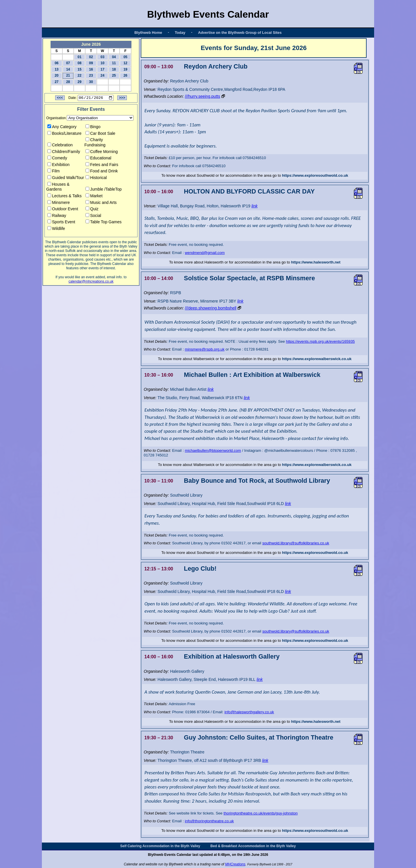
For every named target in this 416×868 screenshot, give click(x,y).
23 (91, 75)
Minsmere (58, 203)
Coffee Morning (102, 152)
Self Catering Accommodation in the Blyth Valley (160, 846)
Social (93, 216)
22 (80, 75)
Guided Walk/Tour (66, 178)
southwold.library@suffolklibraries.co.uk (296, 543)
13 (56, 69)
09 (91, 63)
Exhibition (58, 165)
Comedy (57, 159)
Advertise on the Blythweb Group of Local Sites (240, 33)
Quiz (92, 210)
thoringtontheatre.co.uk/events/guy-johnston (261, 813)
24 (102, 75)
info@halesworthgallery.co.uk (249, 712)
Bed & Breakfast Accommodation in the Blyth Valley (253, 846)
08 (80, 63)
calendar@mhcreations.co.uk (91, 282)
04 (114, 57)
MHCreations (235, 864)
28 (68, 82)
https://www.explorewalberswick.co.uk (317, 359)
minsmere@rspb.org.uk (205, 349)
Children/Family (64, 152)
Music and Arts (101, 203)
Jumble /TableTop (104, 190)
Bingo (93, 128)
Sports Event (61, 223)
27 (56, 82)
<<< (60, 99)
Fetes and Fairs (102, 165)
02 (91, 57)
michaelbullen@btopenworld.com (213, 450)
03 (102, 57)
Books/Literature (64, 134)
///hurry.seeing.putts (203, 96)
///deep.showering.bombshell (211, 308)
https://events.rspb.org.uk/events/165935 (320, 341)
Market (94, 197)
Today (180, 33)
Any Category (62, 128)
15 (80, 69)
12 (125, 63)
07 (68, 63)
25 (114, 75)
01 (80, 57)
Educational (98, 159)
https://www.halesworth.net (316, 262)
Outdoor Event (63, 210)
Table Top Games (104, 223)
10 (102, 63)
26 (125, 75)
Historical (96, 178)
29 (80, 82)
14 (68, 69)
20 (56, 75)
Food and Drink (102, 172)
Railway (57, 216)
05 (125, 57)
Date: (73, 99)
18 (114, 69)
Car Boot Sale (100, 134)
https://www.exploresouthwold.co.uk (315, 175)
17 (102, 69)
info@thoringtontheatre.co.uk (209, 821)
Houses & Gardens (58, 187)
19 (125, 69)
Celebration (60, 146)
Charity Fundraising (95, 143)
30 (91, 82)
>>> (122, 99)
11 (114, 63)
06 (56, 63)
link (254, 206)
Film (53, 172)
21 (68, 75)
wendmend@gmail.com (205, 253)
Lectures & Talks (64, 197)
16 (91, 69)
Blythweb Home (148, 33)
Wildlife (56, 229)
